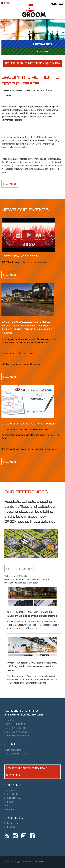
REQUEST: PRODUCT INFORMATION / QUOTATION (32, 63)
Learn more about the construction (18, 353)
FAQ (9, 806)
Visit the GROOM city (19, 569)
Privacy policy (18, 862)
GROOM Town (14, 798)
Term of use (8, 862)
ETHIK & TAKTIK (38, 862)
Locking (11, 827)
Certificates (13, 794)
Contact (11, 809)
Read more (10, 184)
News (10, 802)
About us (12, 790)
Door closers (14, 823)
